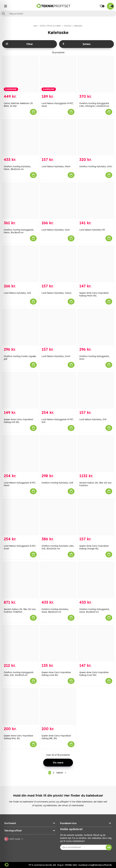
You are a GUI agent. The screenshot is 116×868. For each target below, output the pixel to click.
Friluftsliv (68, 26)
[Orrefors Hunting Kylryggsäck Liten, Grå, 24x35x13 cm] (20, 643)
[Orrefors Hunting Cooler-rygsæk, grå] (20, 327)
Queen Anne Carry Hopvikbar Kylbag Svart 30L (94, 674)
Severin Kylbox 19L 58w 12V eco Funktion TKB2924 (20, 611)
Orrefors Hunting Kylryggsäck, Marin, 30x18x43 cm (19, 231)
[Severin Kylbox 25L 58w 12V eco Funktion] (96, 454)
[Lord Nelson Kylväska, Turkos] (58, 264)
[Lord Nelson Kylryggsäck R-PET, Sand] (58, 74)
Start (35, 26)
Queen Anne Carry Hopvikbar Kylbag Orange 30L (94, 547)
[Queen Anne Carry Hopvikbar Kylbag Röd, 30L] (20, 707)
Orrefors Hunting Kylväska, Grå (57, 483)
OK (109, 847)
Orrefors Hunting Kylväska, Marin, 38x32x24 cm (17, 168)
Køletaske (78, 26)
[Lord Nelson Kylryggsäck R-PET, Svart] (20, 517)
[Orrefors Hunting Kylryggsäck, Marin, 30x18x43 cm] (20, 201)
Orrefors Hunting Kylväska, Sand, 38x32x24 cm (55, 611)
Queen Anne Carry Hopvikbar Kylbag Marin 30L (94, 294)
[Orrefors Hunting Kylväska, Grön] (96, 138)
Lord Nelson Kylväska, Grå (17, 293)
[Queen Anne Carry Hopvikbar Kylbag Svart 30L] (96, 643)
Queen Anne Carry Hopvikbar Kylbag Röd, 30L (19, 737)
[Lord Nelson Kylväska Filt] (96, 201)
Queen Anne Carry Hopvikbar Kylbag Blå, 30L (56, 737)
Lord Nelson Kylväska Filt (92, 230)
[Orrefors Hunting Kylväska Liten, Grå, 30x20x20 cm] (58, 517)
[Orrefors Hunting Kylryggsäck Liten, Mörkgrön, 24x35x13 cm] (96, 74)
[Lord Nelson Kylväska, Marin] (58, 138)
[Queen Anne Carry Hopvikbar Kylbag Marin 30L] (96, 264)
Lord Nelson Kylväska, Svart (56, 356)
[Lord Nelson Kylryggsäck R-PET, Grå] (58, 391)
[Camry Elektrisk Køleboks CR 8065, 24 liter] (20, 74)
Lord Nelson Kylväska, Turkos (56, 293)
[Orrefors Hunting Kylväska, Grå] (58, 454)
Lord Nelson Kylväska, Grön (56, 230)
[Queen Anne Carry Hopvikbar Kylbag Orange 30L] (96, 517)
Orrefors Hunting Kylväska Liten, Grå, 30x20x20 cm (58, 547)
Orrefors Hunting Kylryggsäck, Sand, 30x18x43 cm (94, 611)
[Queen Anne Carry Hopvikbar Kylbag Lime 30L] (58, 643)
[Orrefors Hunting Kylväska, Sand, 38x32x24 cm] (58, 580)
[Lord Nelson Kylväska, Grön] (58, 201)
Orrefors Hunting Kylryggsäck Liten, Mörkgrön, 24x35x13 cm (94, 105)
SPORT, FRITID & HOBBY (51, 26)
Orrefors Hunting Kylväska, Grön (96, 166)
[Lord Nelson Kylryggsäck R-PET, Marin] (20, 454)
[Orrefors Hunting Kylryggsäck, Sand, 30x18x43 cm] (96, 580)
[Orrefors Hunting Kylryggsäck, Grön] (96, 327)
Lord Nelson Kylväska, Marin (56, 166)
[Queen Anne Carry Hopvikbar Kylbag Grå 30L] (20, 391)
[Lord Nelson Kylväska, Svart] (58, 327)
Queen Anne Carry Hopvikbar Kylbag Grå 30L (19, 421)
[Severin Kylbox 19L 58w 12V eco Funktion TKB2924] (20, 580)
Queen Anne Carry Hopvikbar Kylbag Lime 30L (56, 674)
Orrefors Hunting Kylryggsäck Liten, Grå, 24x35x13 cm (19, 674)
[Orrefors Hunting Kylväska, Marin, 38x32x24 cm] (20, 138)
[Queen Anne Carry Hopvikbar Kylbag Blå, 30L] (58, 707)
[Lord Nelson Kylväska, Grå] (20, 264)
